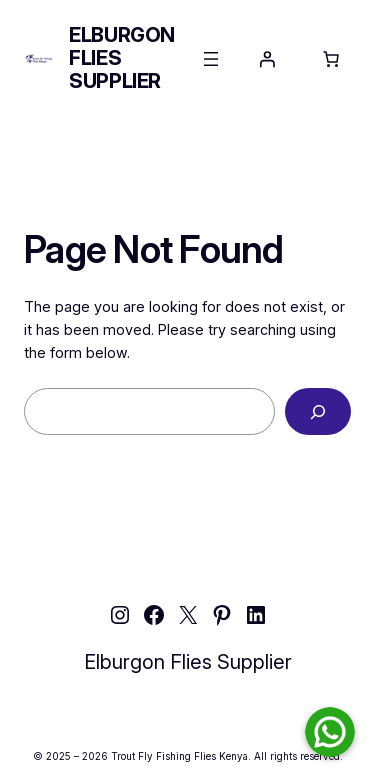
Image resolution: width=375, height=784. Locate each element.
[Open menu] (211, 59)
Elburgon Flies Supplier (188, 662)
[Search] (318, 411)
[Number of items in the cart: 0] (331, 59)
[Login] (267, 59)
